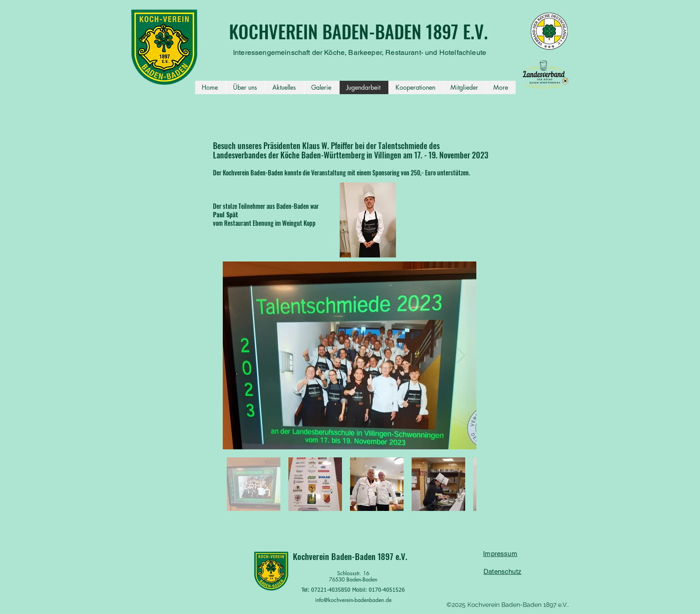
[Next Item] (461, 355)
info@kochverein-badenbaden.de (353, 600)
